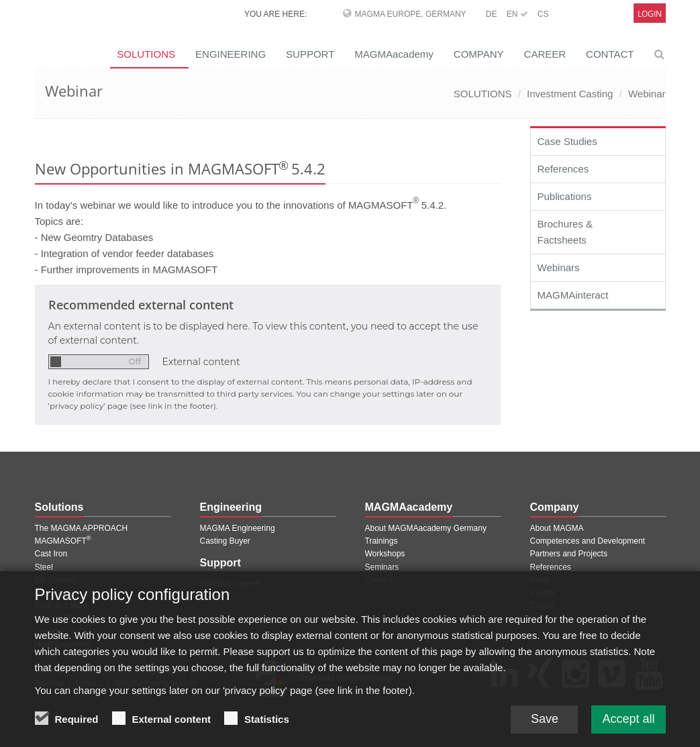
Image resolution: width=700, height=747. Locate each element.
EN (517, 14)
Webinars (559, 267)
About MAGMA (557, 528)
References (563, 169)
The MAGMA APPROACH (82, 528)
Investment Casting (570, 94)
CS (543, 14)
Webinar (647, 94)
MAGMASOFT (63, 541)
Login (650, 14)
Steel (44, 567)
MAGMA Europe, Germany (411, 14)
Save (545, 724)
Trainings (382, 541)
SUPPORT (310, 54)
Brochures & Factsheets (565, 232)
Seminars (382, 567)
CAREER (545, 54)
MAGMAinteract (573, 295)
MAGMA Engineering (238, 528)
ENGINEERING (231, 54)
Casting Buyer (225, 541)
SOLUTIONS (483, 94)
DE (492, 14)
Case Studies (567, 141)
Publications (565, 196)
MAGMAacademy (394, 54)
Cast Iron (51, 554)
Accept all (628, 724)
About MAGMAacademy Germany (426, 528)
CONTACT (610, 54)
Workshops (385, 554)
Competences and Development (588, 541)
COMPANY (479, 54)
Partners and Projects (569, 554)
